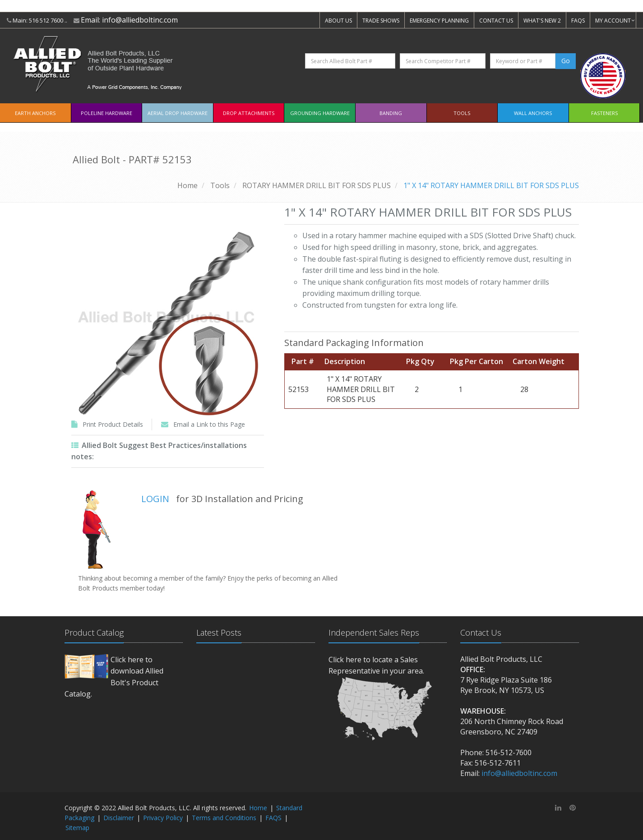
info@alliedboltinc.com (140, 20)
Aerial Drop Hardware (178, 113)
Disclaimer (119, 818)
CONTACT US (496, 21)
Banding (391, 113)
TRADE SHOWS (381, 21)
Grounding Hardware (320, 113)
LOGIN (155, 499)
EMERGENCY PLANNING (439, 21)
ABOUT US (338, 21)
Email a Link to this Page (209, 424)
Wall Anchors (533, 113)
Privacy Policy (163, 818)
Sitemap (77, 828)
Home (187, 185)
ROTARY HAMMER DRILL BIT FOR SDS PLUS (317, 185)
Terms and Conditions (224, 818)
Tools (462, 113)
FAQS (578, 21)
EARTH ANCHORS (35, 113)
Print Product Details (113, 424)
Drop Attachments (249, 113)
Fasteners (604, 113)
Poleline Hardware (106, 113)
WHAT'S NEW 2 (542, 21)
